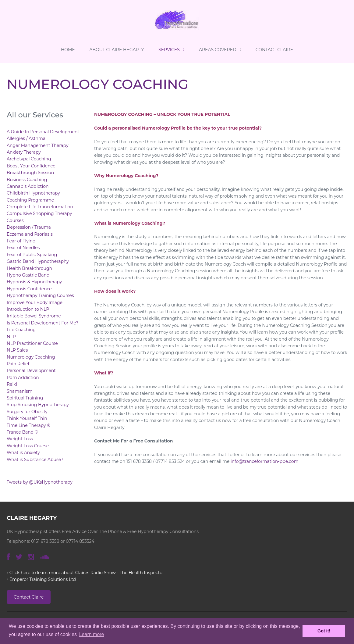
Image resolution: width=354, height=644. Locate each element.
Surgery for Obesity (27, 412)
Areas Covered (220, 50)
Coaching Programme (30, 200)
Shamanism (19, 391)
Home (68, 50)
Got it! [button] (324, 631)
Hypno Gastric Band (28, 275)
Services (171, 50)
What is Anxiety (23, 453)
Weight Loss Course (28, 446)
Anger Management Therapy (38, 145)
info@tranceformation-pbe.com (264, 461)
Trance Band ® (22, 432)
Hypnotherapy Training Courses (40, 295)
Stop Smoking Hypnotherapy (38, 405)
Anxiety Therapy (24, 152)
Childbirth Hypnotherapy (33, 193)
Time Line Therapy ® (29, 425)
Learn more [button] (92, 634)
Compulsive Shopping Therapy (39, 213)
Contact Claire (274, 50)
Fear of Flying (21, 241)
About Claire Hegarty (117, 50)
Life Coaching (21, 330)
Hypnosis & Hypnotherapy (34, 282)
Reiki (12, 384)
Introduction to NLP (28, 309)
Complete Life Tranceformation (40, 207)
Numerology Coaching (31, 357)
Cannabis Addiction (28, 186)
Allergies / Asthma (26, 138)
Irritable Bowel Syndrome (34, 316)
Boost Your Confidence (31, 166)
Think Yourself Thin (27, 418)
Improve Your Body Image (35, 302)
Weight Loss (20, 439)
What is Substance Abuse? (35, 460)
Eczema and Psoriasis (30, 234)
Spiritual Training (25, 398)
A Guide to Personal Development (43, 132)
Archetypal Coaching (29, 159)
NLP (11, 337)
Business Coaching (27, 180)
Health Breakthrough (29, 268)
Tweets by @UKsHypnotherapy (40, 482)
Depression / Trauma (29, 227)
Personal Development (31, 370)
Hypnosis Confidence (29, 289)
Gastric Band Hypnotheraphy (38, 261)
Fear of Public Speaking (32, 255)
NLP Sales (17, 350)
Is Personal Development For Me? (42, 323)
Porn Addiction (23, 377)
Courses (15, 220)
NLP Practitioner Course (32, 343)
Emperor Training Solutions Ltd (43, 579)
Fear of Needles (23, 248)
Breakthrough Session (30, 173)
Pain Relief (18, 364)
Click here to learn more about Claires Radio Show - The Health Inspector (87, 573)
